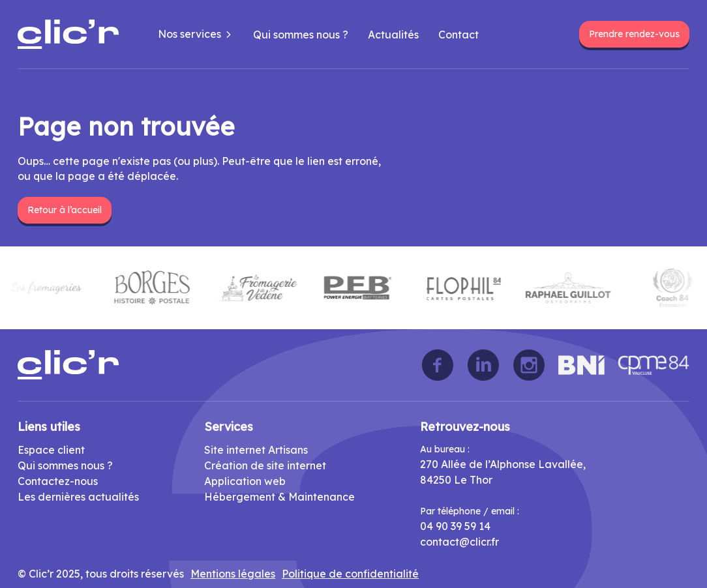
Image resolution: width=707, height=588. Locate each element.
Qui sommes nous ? (301, 35)
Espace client (51, 450)
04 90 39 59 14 (455, 526)
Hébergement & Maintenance (279, 497)
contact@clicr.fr (459, 542)
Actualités (393, 35)
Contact (459, 35)
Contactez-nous (58, 481)
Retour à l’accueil (65, 210)
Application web (245, 481)
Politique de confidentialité (350, 574)
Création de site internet (265, 465)
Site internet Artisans (256, 450)
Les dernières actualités (78, 497)
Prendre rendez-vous (634, 34)
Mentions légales (233, 574)
